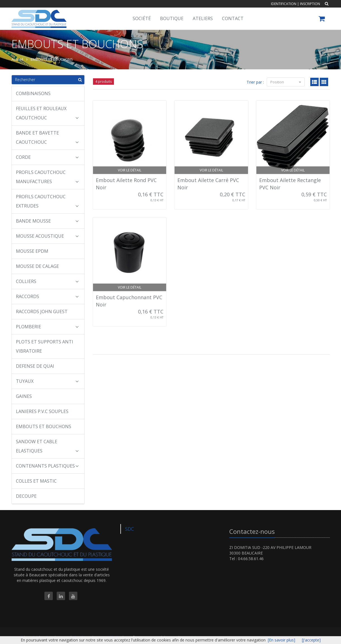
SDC (130, 529)
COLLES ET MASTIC (36, 481)
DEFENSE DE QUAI (35, 366)
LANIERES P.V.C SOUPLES (42, 411)
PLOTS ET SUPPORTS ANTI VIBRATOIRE (45, 346)
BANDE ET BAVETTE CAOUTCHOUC (47, 137)
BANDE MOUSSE (47, 221)
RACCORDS (47, 296)
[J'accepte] (311, 640)
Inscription (310, 4)
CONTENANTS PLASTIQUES (47, 466)
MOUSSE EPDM (32, 251)
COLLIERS (47, 281)
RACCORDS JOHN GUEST (42, 312)
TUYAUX (47, 381)
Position (286, 82)
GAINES (24, 396)
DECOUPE (26, 496)
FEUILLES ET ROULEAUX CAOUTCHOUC (47, 113)
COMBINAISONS (33, 93)
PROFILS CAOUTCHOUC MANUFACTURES (47, 177)
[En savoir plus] (282, 640)
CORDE (47, 157)
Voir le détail (130, 170)
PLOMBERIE (47, 327)
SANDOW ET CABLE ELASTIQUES (47, 446)
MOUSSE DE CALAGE (37, 266)
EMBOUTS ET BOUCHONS (52, 59)
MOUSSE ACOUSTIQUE (47, 236)
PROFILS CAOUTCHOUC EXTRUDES (47, 201)
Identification (284, 4)
